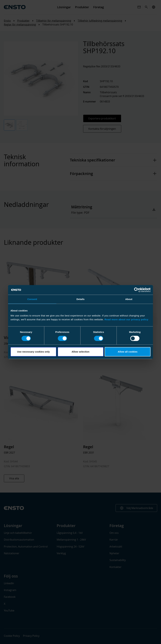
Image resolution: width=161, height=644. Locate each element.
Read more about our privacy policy (126, 319)
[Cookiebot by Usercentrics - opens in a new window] (136, 290)
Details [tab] (80, 299)
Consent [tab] (32, 299)
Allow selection (81, 352)
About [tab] (129, 299)
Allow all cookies (128, 352)
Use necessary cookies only (33, 352)
